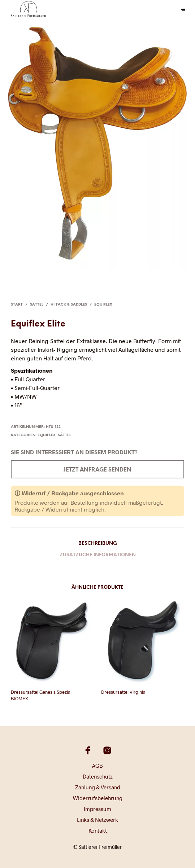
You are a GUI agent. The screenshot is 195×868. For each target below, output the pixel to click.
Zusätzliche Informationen (98, 555)
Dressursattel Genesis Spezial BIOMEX (41, 695)
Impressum (97, 809)
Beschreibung (98, 543)
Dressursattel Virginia (123, 692)
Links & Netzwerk (97, 820)
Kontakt (98, 830)
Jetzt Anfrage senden (97, 470)
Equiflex (103, 305)
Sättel (37, 305)
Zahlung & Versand (98, 787)
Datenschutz (98, 776)
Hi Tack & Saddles (69, 305)
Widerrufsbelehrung (98, 798)
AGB (97, 766)
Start (17, 305)
